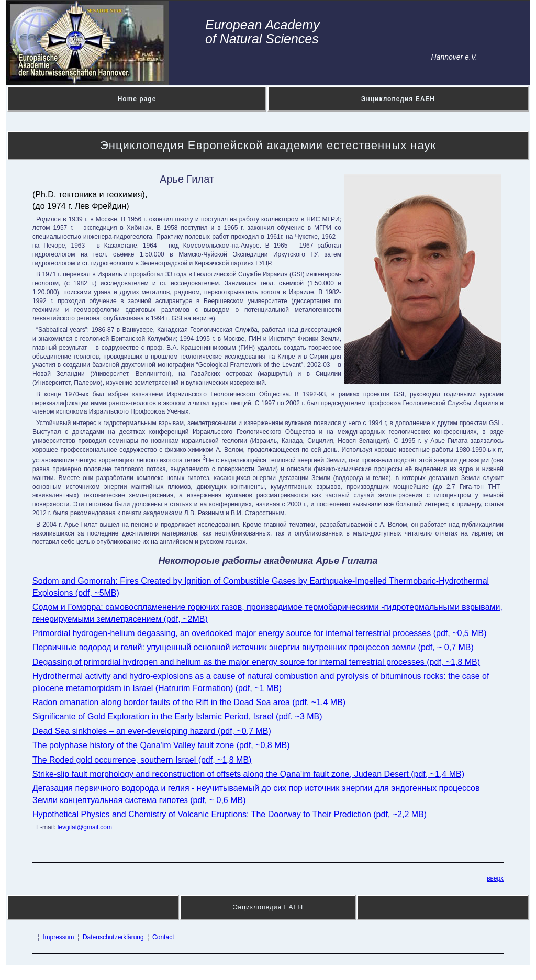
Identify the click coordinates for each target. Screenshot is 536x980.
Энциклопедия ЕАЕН (398, 99)
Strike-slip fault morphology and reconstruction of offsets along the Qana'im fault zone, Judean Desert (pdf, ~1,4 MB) (248, 774)
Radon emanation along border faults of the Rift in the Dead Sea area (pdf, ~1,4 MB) (189, 702)
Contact (163, 937)
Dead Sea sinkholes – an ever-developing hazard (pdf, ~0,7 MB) (152, 731)
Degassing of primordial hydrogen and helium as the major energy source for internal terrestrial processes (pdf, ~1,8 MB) (256, 662)
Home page (137, 99)
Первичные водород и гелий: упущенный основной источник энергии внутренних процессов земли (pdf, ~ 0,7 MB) (253, 647)
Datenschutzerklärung (113, 937)
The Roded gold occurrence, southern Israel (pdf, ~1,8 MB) (142, 760)
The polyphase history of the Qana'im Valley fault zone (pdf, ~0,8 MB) (161, 745)
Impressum (58, 937)
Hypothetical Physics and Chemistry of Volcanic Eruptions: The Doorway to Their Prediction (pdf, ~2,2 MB (228, 814)
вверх (495, 878)
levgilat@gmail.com (85, 827)
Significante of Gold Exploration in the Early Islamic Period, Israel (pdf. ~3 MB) (177, 716)
